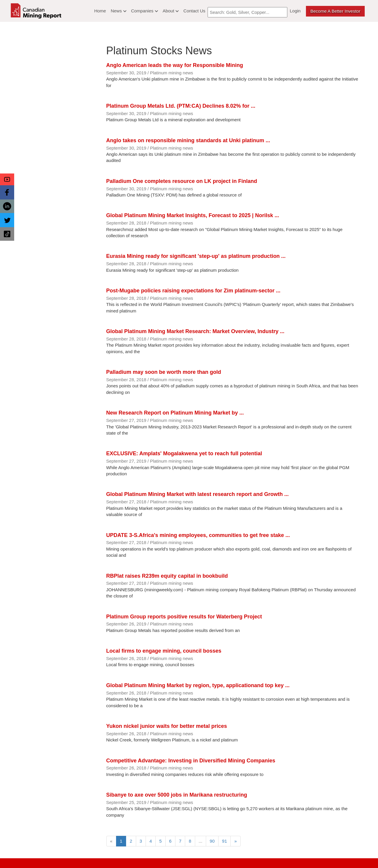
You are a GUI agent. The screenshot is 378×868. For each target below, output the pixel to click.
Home (100, 11)
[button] (7, 179)
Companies (145, 11)
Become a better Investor (335, 11)
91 (225, 841)
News (119, 11)
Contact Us (194, 11)
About (171, 11)
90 (212, 841)
